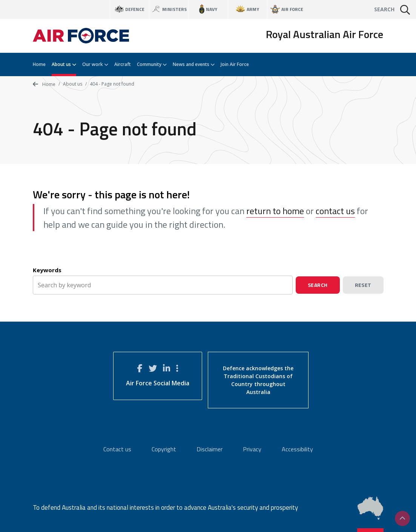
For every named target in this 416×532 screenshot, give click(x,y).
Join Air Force (235, 64)
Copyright (164, 449)
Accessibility (297, 449)
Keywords (47, 270)
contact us (335, 211)
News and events (194, 64)
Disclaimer (210, 449)
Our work (95, 64)
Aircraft (123, 64)
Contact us (117, 449)
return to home (275, 211)
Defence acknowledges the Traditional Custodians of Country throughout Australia (258, 380)
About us (64, 64)
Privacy (252, 449)
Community (152, 64)
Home (39, 64)
